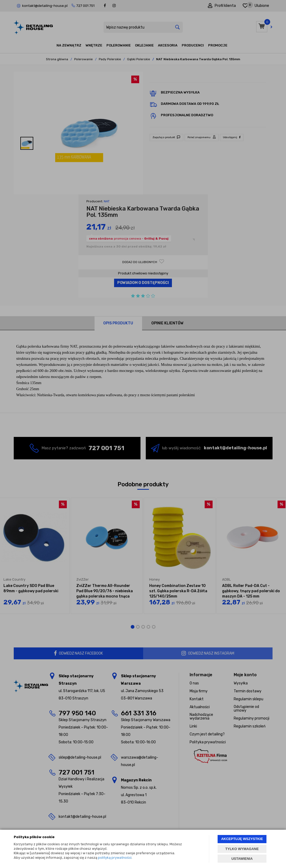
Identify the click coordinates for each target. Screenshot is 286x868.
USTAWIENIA (242, 859)
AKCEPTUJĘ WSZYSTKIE (242, 839)
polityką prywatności (115, 858)
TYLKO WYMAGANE (242, 849)
